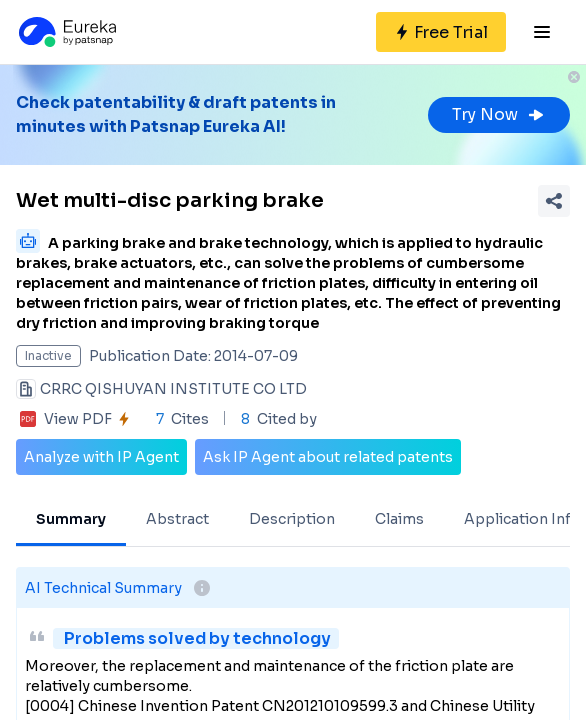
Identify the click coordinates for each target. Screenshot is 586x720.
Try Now (499, 114)
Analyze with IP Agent (101, 457)
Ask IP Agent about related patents (328, 457)
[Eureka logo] (66, 32)
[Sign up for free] (441, 32)
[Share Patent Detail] (554, 201)
